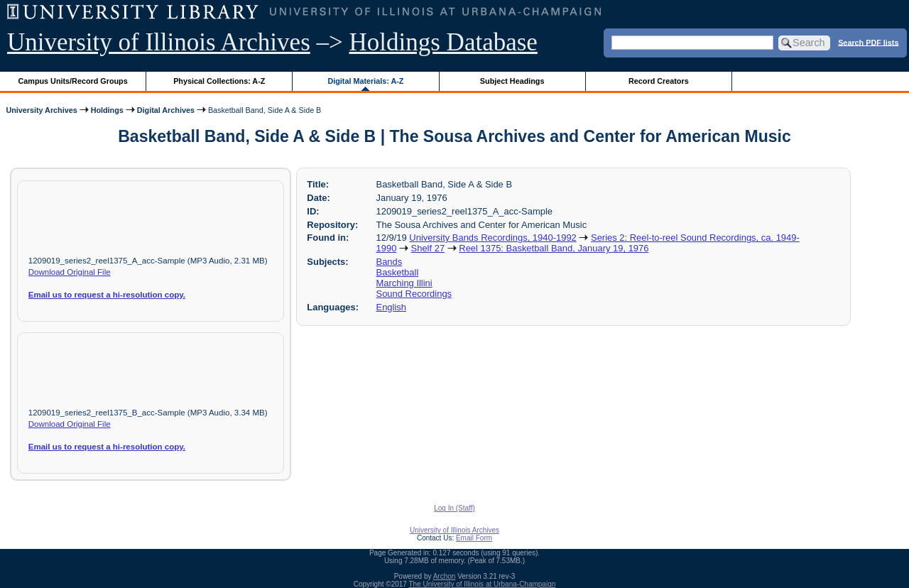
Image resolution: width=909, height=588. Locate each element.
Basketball (398, 272)
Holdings (107, 110)
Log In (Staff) (454, 508)
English (391, 307)
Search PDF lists (868, 42)
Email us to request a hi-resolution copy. (107, 295)
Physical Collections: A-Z (219, 81)
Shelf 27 (428, 248)
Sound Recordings (414, 294)
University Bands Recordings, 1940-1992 (492, 238)
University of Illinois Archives (159, 42)
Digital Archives (166, 110)
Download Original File (70, 272)
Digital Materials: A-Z (365, 81)
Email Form (474, 538)
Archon (445, 576)
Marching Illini (404, 283)
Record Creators (659, 81)
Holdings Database (443, 42)
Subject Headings (512, 81)
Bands (390, 262)
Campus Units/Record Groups (73, 81)
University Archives (41, 110)
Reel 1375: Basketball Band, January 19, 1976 (554, 248)
